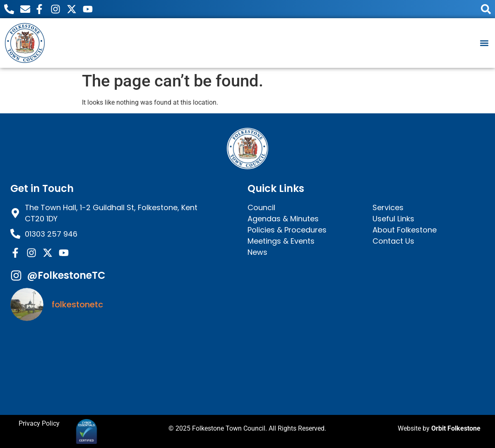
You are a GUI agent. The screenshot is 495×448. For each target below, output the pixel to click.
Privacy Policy (39, 423)
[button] (484, 43)
